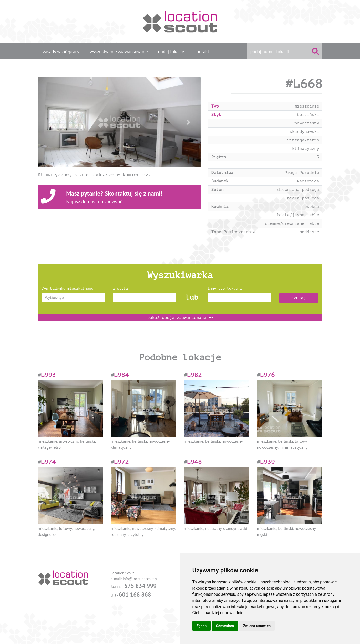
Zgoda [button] (202, 626)
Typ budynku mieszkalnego (68, 289)
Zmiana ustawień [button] (257, 626)
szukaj (299, 298)
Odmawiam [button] (225, 626)
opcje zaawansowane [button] (180, 318)
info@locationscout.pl (140, 579)
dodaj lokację (171, 51)
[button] (50, 122)
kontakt (202, 51)
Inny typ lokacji (225, 289)
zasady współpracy (61, 51)
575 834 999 (140, 586)
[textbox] (74, 298)
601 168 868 (135, 594)
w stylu (120, 289)
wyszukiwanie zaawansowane (119, 51)
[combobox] (74, 298)
